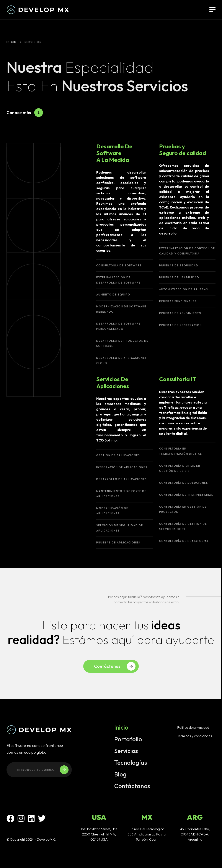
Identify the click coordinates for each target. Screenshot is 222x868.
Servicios (126, 752)
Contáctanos (132, 787)
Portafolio (128, 740)
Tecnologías (131, 764)
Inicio (12, 42)
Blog (120, 775)
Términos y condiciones (195, 737)
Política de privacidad (193, 729)
